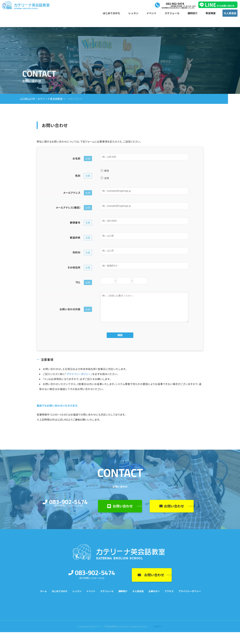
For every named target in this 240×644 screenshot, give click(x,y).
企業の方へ (154, 591)
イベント (151, 14)
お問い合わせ (120, 506)
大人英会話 (230, 14)
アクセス (169, 591)
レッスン (133, 14)
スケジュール (172, 14)
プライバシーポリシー (79, 374)
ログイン (158, 626)
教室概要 (211, 14)
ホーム (43, 591)
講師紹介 (192, 14)
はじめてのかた (112, 14)
